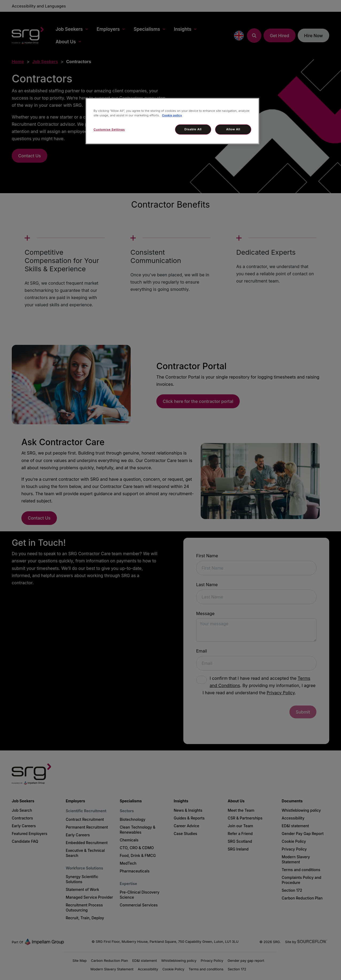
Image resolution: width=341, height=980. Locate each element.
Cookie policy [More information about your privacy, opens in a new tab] (172, 115)
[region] (172, 121)
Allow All (233, 129)
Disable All (193, 129)
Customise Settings (109, 129)
